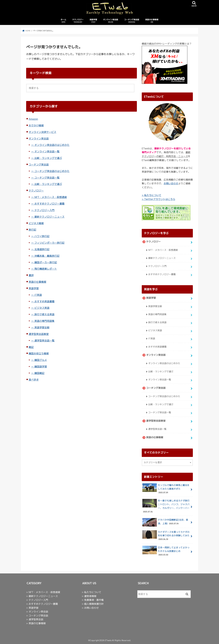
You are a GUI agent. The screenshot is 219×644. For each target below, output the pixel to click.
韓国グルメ (41, 360)
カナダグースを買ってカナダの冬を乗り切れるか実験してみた (166, 536)
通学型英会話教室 (39, 334)
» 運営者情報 (89, 596)
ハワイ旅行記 (42, 236)
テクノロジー (78, 21)
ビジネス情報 (36, 223)
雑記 (31, 347)
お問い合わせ (171, 184)
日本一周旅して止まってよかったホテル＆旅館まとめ (166, 551)
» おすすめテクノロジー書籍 (42, 604)
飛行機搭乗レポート (46, 269)
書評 (31, 275)
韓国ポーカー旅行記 (46, 262)
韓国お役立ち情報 (39, 354)
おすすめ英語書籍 (44, 302)
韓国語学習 (41, 367)
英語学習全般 (42, 328)
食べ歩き (34, 380)
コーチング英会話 (132, 21)
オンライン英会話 (111, 21)
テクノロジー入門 (44, 210)
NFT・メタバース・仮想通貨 (51, 197)
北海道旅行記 (42, 249)
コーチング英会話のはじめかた (52, 171)
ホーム (63, 21)
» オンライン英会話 (37, 612)
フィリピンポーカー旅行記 (49, 243)
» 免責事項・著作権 (93, 600)
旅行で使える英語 (44, 314)
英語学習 (93, 21)
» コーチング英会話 (37, 616)
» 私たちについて (151, 195)
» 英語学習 (32, 608)
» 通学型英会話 (35, 619)
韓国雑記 (39, 373)
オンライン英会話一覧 (47, 152)
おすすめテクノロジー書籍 (49, 204)
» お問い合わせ (90, 608)
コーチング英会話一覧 (47, 178)
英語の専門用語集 (44, 321)
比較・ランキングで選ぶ (48, 158)
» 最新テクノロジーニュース (42, 596)
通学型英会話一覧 (44, 341)
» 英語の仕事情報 (36, 623)
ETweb (108, 640)
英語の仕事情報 (152, 21)
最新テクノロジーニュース (49, 217)
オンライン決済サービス (42, 132)
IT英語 (38, 295)
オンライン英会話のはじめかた (52, 145)
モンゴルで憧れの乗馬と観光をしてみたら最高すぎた (166, 489)
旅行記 (32, 230)
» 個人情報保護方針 (93, 604)
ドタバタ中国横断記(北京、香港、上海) (165, 522)
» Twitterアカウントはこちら (158, 199)
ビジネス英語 (42, 308)
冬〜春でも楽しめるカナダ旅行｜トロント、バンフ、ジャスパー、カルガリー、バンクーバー (166, 506)
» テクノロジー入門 (37, 600)
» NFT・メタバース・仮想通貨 (43, 592)
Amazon (33, 119)
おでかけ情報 (36, 126)
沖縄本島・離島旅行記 (47, 256)
